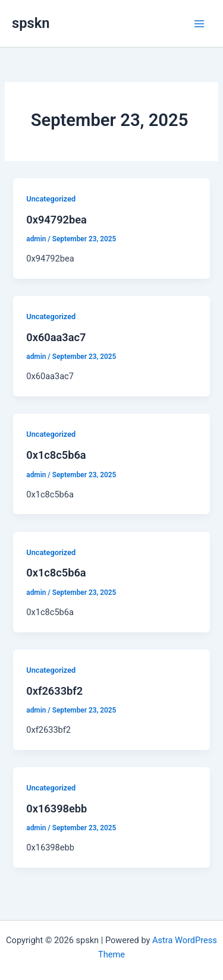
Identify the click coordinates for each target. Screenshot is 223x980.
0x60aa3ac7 (56, 337)
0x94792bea (56, 220)
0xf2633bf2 (54, 691)
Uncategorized (51, 199)
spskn (31, 23)
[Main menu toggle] (199, 23)
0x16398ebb (56, 809)
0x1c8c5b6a (56, 455)
